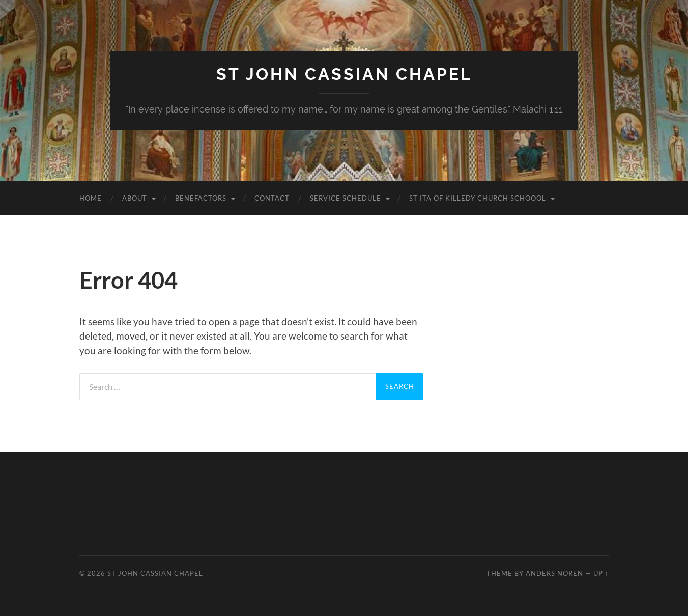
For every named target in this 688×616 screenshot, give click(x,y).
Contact (272, 198)
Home (91, 198)
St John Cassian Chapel (344, 74)
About (135, 198)
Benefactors (201, 198)
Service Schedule (346, 198)
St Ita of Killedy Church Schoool (478, 198)
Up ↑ (601, 573)
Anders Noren (554, 573)
